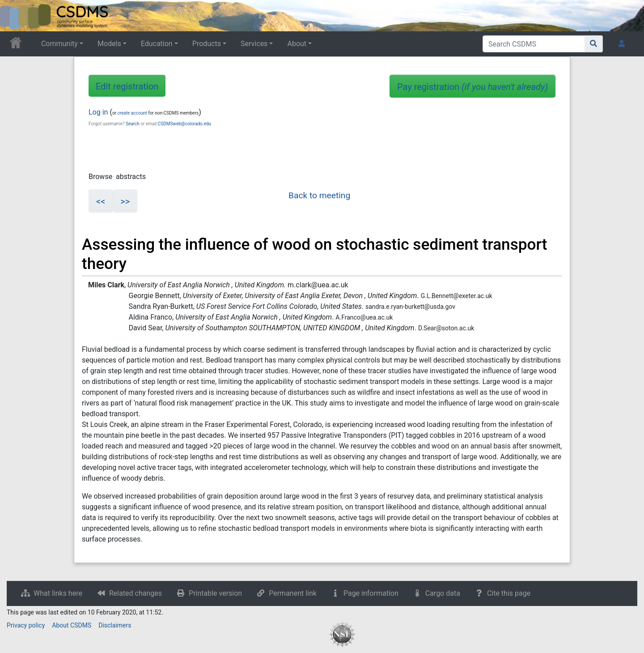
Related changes (136, 593)
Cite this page (509, 593)
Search (133, 124)
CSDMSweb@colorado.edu (184, 124)
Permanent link (293, 593)
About (297, 44)
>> (125, 201)
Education (157, 44)
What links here (58, 593)
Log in (98, 112)
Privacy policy (26, 625)
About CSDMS (72, 625)
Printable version (215, 593)
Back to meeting (319, 195)
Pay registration (472, 87)
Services (254, 44)
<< (101, 201)
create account (132, 113)
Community (59, 44)
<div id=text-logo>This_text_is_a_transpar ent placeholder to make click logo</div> (14, 16)
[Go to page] (594, 44)
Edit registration (127, 86)
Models (109, 44)
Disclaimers (115, 625)
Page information (371, 593)
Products (207, 44)
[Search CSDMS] (534, 44)
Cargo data (443, 593)
